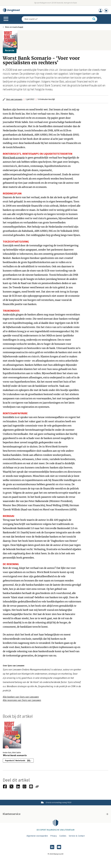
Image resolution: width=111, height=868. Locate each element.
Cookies (63, 836)
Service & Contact (77, 836)
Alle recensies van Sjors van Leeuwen (22, 700)
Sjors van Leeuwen (14, 99)
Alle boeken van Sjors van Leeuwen (21, 697)
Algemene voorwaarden (37, 836)
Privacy (54, 836)
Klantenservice (55, 814)
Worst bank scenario (14, 158)
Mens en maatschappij (14, 27)
